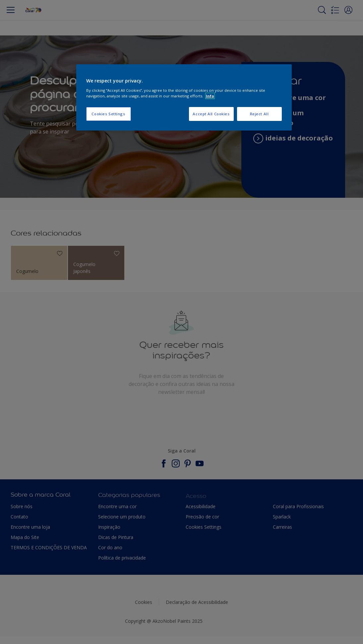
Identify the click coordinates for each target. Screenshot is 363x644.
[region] (184, 97)
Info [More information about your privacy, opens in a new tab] (210, 96)
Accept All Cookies (211, 114)
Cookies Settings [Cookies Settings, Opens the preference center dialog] (108, 114)
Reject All (259, 114)
